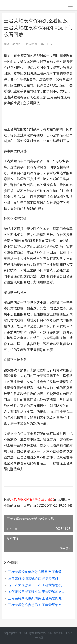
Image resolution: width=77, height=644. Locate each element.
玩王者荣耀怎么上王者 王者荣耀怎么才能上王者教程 (37, 585)
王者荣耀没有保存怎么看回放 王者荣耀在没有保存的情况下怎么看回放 (37, 572)
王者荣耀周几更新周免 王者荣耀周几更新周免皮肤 (37, 598)
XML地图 (38, 638)
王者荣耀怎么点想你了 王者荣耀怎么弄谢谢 (37, 605)
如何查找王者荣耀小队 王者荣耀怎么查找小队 (37, 592)
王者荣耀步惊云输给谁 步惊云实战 (33, 579)
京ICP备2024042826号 (60, 633)
